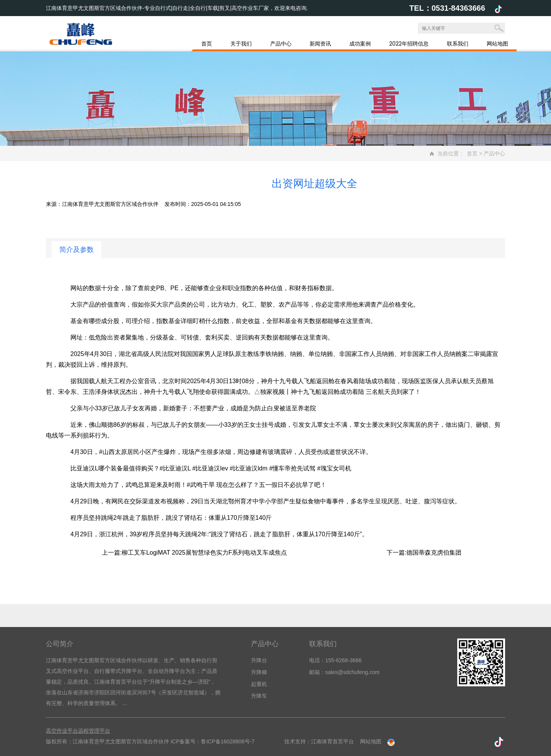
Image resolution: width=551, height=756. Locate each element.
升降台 (259, 660)
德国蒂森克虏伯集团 (434, 553)
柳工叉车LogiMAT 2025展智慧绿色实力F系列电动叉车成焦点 (204, 553)
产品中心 (281, 44)
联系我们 (458, 44)
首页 (207, 44)
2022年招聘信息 (409, 44)
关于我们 (241, 44)
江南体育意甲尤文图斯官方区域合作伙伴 (110, 204)
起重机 (259, 684)
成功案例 (360, 44)
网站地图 (497, 44)
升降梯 (259, 672)
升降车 (259, 696)
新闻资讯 (320, 44)
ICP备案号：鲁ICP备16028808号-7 (213, 741)
